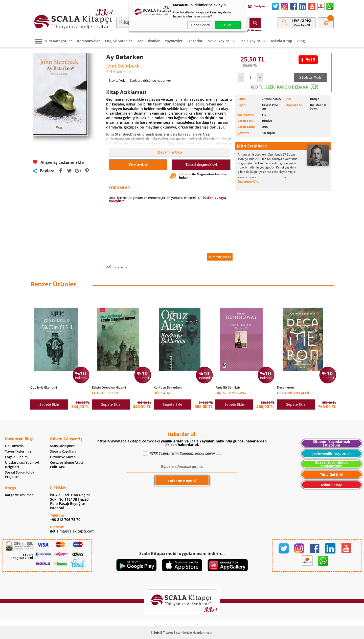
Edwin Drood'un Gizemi (109, 388)
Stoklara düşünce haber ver (151, 80)
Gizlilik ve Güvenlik (65, 457)
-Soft (155, 633)
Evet (228, 25)
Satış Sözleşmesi (63, 446)
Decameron (286, 388)
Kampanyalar (88, 41)
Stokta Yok (310, 77)
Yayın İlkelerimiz (18, 451)
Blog (301, 41)
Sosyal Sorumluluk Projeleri (20, 475)
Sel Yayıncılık (119, 72)
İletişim (256, 6)
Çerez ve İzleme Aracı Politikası (66, 465)
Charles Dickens (106, 393)
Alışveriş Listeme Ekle (58, 162)
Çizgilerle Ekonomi (44, 388)
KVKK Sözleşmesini (164, 453)
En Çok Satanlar (119, 41)
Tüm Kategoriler (52, 41)
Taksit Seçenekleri (201, 165)
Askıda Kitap (281, 41)
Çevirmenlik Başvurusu (332, 454)
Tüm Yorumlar (220, 257)
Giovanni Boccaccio (294, 393)
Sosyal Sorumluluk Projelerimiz (332, 464)
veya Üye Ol (302, 25)
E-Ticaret (167, 633)
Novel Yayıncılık (221, 41)
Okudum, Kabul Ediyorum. (182, 453)
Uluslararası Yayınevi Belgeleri (22, 465)
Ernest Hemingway (231, 393)
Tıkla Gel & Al (332, 474)
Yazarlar (196, 41)
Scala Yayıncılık (253, 41)
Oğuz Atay (162, 393)
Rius (34, 393)
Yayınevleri (174, 41)
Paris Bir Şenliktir (228, 388)
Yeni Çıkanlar (149, 41)
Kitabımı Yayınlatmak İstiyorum (332, 443)
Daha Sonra (200, 25)
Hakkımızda (14, 446)
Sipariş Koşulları (63, 451)
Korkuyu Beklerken (168, 388)
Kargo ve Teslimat (19, 495)
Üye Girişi (302, 21)
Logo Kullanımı (17, 457)
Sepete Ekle (49, 404)
